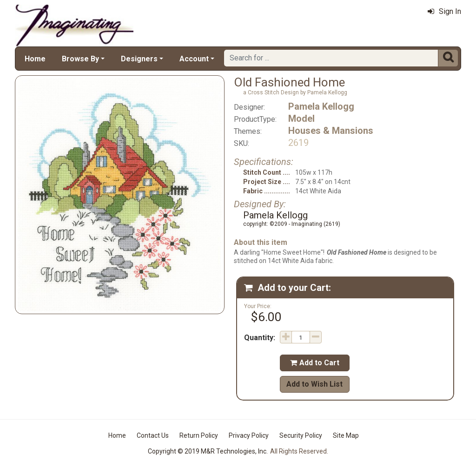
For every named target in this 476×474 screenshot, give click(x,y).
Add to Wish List (314, 384)
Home (35, 59)
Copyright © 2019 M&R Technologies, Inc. (208, 451)
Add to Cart (315, 363)
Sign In (444, 11)
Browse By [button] (80, 59)
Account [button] (194, 59)
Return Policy (199, 435)
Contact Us (153, 435)
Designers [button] (139, 59)
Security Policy (301, 435)
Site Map (346, 435)
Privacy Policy (249, 435)
